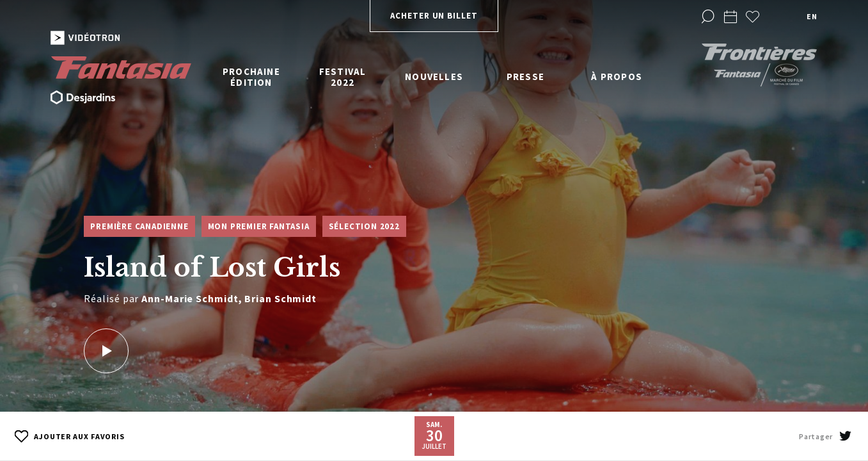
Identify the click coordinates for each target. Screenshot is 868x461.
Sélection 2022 (364, 226)
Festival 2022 (343, 77)
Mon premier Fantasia (259, 226)
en (812, 16)
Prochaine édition (251, 77)
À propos (617, 77)
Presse (525, 77)
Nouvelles (434, 77)
